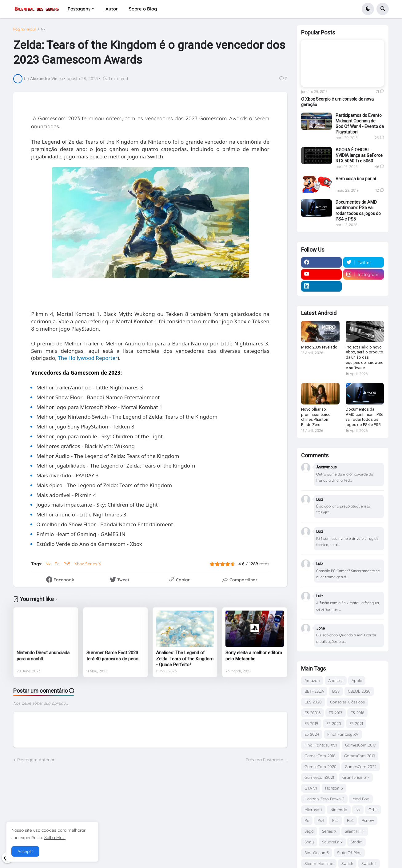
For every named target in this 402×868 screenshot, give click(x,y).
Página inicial (24, 29)
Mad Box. (361, 799)
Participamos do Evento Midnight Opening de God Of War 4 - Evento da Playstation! (360, 124)
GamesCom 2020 (320, 766)
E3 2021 (356, 723)
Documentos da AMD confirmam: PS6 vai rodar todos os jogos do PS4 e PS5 (358, 211)
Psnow (368, 820)
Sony (309, 842)
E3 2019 (311, 723)
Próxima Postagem (265, 760)
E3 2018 (357, 713)
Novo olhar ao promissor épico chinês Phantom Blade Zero (316, 417)
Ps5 (67, 564)
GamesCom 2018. (320, 756)
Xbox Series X (88, 564)
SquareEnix (332, 842)
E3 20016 (312, 713)
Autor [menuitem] (112, 9)
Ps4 (321, 820)
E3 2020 (334, 723)
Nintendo (339, 810)
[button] (368, 9)
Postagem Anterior (36, 760)
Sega (309, 831)
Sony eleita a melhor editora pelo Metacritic (254, 656)
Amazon (312, 680)
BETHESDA (314, 691)
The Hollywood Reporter (88, 358)
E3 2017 (336, 713)
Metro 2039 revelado (319, 347)
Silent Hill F (355, 831)
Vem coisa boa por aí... (357, 179)
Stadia (356, 842)
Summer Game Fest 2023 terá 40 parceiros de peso (112, 656)
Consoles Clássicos (347, 702)
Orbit (373, 810)
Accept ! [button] (25, 851)
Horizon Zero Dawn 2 (324, 799)
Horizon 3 (334, 788)
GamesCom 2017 (360, 745)
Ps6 (350, 820)
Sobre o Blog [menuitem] (143, 9)
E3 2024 (312, 734)
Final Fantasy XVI (321, 745)
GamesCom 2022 (361, 766)
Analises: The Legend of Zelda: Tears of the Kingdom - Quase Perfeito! (185, 659)
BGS (336, 691)
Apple (357, 680)
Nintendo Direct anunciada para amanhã (43, 656)
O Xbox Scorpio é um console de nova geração (337, 102)
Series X (329, 831)
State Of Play (349, 853)
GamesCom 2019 (360, 756)
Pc (57, 564)
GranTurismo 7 (356, 777)
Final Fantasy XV (343, 734)
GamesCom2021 (319, 777)
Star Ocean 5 (317, 853)
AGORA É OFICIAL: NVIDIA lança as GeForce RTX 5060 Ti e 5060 (359, 155)
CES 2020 (313, 702)
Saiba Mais (55, 838)
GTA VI (311, 788)
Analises (336, 680)
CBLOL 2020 (359, 691)
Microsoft (313, 810)
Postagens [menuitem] (79, 9)
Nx (43, 29)
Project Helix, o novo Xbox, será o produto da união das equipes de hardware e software (364, 358)
